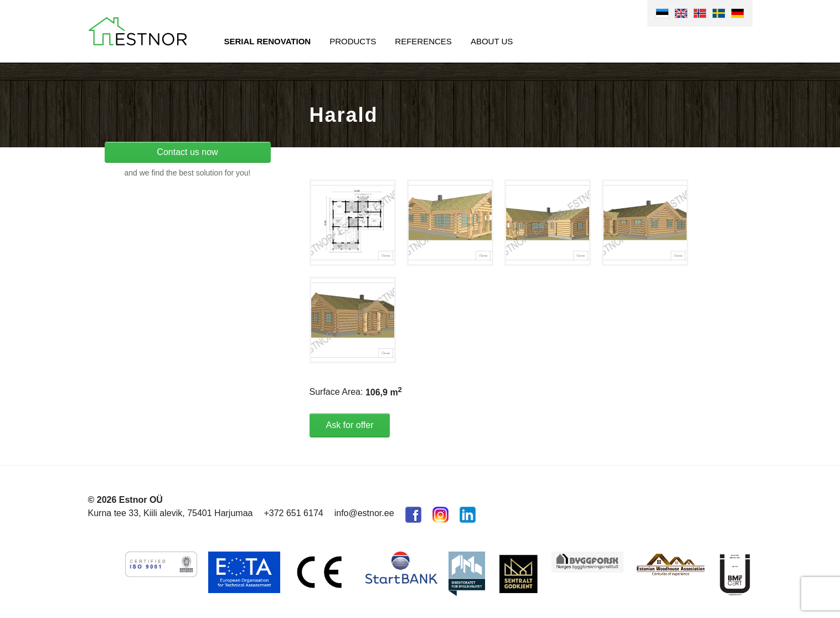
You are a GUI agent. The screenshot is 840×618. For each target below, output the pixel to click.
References (423, 41)
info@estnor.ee (364, 513)
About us (492, 41)
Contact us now (187, 152)
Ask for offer (350, 425)
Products (353, 41)
